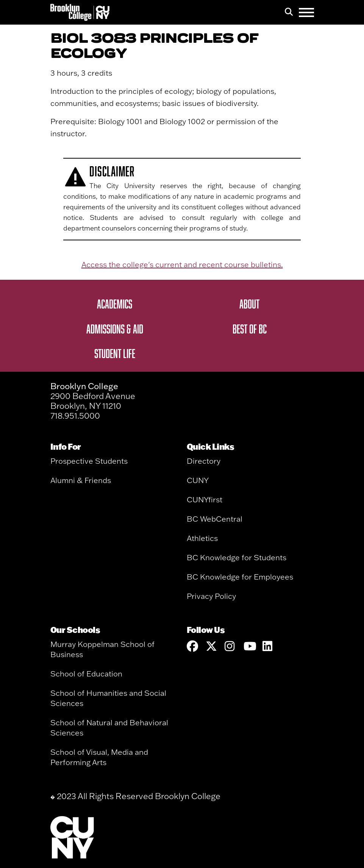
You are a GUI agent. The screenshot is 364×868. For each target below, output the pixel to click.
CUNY (198, 480)
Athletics (202, 538)
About (249, 304)
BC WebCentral (215, 519)
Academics (115, 304)
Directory (204, 461)
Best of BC (250, 329)
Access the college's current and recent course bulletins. (182, 264)
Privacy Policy (211, 596)
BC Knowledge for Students (237, 557)
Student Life (115, 353)
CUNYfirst (205, 499)
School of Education (86, 674)
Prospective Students (89, 461)
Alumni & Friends (81, 480)
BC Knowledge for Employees (240, 577)
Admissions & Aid (115, 329)
